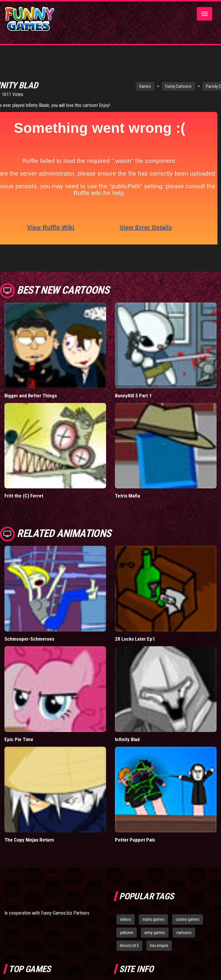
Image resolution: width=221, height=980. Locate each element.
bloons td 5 (129, 933)
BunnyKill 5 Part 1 (133, 383)
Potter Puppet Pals (135, 827)
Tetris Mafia (127, 484)
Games (134, 86)
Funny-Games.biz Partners (65, 901)
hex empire (159, 933)
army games (155, 920)
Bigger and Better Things (31, 383)
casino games (188, 907)
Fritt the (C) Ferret (24, 484)
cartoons (184, 920)
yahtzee (127, 920)
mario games (153, 907)
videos (126, 907)
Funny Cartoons (168, 86)
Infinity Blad (127, 727)
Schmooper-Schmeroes (29, 627)
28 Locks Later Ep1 (135, 627)
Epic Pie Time (19, 727)
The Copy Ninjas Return (29, 827)
